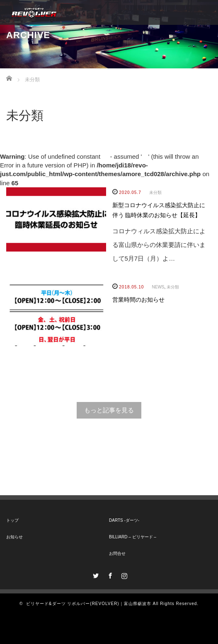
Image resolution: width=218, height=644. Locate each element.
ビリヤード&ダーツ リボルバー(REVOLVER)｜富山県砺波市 (89, 604)
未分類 (155, 192)
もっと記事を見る (109, 410)
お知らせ (15, 537)
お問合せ (117, 553)
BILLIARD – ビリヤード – (133, 537)
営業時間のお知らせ (138, 300)
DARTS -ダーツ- (124, 520)
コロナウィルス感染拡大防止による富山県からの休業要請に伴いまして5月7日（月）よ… (159, 245)
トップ (12, 520)
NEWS (158, 287)
